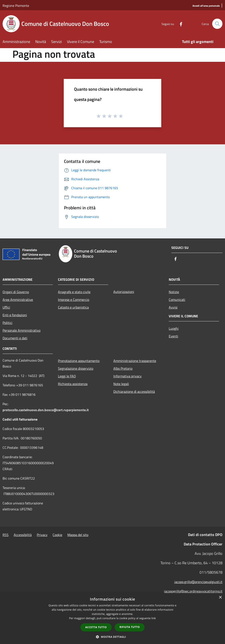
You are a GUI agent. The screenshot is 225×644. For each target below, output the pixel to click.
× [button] (220, 597)
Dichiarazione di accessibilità (134, 391)
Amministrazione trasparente (135, 361)
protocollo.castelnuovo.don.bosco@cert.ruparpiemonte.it (46, 410)
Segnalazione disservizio (76, 368)
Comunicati (177, 300)
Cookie (57, 535)
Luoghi (174, 328)
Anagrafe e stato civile (74, 292)
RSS (6, 535)
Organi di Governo (16, 292)
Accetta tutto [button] (96, 627)
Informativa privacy (127, 376)
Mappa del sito (78, 535)
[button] (112, 637)
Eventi (173, 336)
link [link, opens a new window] (154, 618)
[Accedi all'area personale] (206, 6)
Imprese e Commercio (74, 300)
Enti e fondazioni (15, 315)
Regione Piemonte (16, 6)
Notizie (174, 292)
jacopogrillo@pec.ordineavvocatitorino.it (193, 591)
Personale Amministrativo (21, 330)
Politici (7, 323)
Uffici (6, 307)
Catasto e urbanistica (73, 307)
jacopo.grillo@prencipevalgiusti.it (198, 582)
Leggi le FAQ (67, 376)
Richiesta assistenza (73, 384)
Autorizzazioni (124, 292)
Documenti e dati (15, 338)
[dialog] (112, 618)
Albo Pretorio (123, 368)
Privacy (42, 535)
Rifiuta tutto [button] (130, 627)
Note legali (121, 384)
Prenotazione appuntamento (79, 361)
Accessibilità (23, 535)
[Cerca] (217, 24)
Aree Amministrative (18, 300)
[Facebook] (179, 24)
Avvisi (173, 307)
